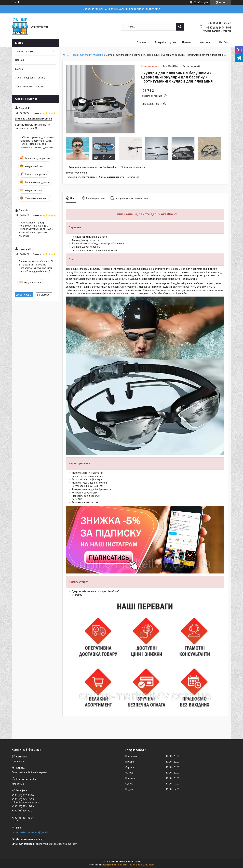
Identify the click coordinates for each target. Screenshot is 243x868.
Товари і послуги (164, 42)
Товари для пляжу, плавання (87, 55)
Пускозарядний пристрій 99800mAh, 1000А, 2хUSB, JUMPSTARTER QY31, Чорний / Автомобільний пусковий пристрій (36, 229)
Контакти (205, 42)
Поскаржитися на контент (115, 865)
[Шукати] (180, 27)
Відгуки (19, 69)
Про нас (187, 42)
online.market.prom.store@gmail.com (32, 832)
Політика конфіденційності (142, 865)
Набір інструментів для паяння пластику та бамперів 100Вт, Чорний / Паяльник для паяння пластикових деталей (37, 142)
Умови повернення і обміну (30, 78)
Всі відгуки (43, 295)
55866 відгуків (201, 2)
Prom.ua (138, 862)
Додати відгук (24, 295)
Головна (141, 42)
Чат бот (223, 42)
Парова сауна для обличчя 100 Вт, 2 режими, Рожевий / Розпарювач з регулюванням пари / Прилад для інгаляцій (36, 266)
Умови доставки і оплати (29, 87)
